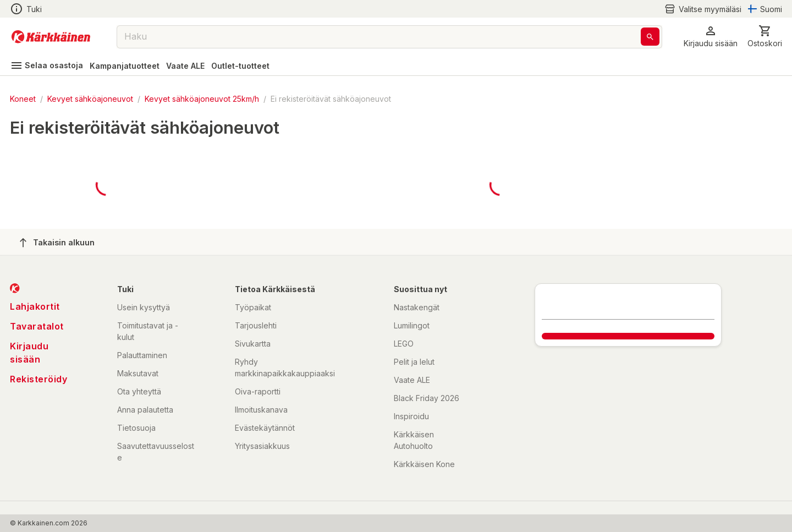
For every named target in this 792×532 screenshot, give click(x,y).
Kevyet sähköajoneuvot (90, 99)
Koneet (23, 99)
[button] (711, 37)
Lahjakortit (35, 306)
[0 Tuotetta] (765, 37)
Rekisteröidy (38, 379)
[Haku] (650, 37)
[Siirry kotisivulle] (51, 37)
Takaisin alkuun (57, 243)
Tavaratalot (37, 326)
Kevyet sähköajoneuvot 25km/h (202, 99)
